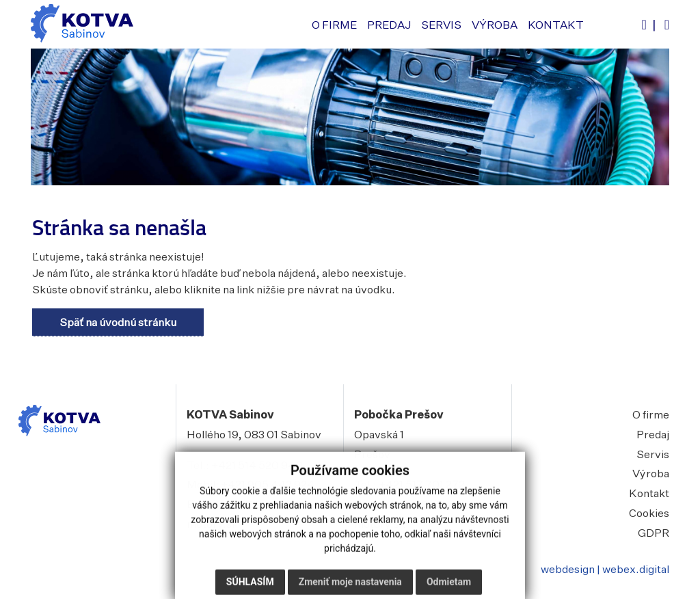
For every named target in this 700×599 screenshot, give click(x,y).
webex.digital (636, 569)
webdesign (568, 569)
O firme (651, 414)
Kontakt (649, 493)
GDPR (654, 533)
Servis (653, 454)
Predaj (653, 434)
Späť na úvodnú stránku (118, 322)
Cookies (649, 513)
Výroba (651, 473)
